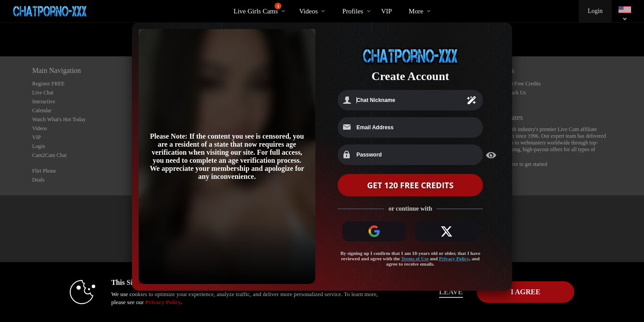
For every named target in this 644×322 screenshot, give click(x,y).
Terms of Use (415, 259)
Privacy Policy (454, 259)
